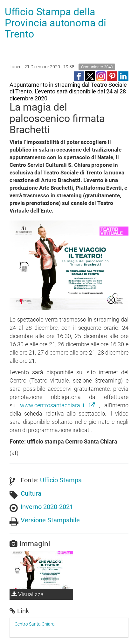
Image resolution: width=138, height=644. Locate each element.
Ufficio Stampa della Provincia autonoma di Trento (55, 23)
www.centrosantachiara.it (60, 405)
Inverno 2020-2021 (47, 507)
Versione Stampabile (50, 520)
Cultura (31, 493)
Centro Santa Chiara (35, 624)
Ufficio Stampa (61, 480)
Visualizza (28, 594)
